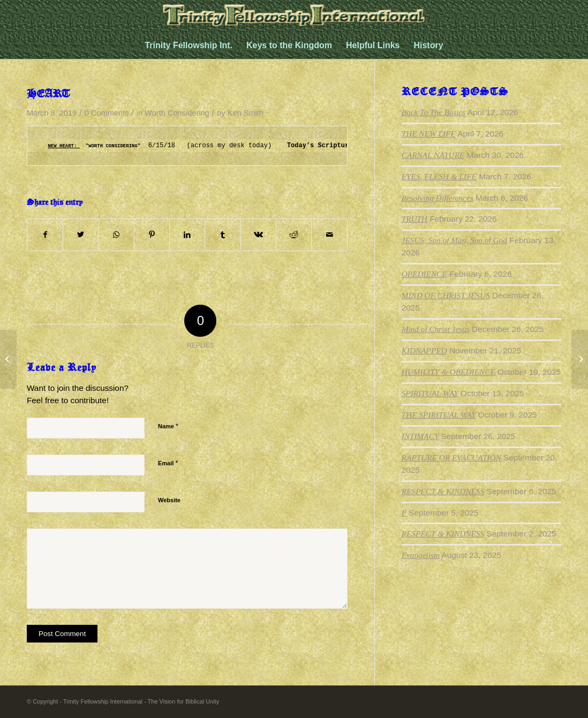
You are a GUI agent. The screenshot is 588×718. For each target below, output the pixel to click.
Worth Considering (177, 113)
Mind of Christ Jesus (436, 329)
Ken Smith (246, 113)
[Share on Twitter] (81, 235)
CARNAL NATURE (433, 155)
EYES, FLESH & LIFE (439, 176)
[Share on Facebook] (45, 235)
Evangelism (421, 555)
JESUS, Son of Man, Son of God (454, 240)
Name (168, 426)
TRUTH (414, 219)
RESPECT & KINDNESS (443, 491)
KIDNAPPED (424, 350)
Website (169, 500)
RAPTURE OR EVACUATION (451, 458)
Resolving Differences (438, 198)
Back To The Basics (434, 112)
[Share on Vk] (258, 235)
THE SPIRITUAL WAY (439, 415)
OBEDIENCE (424, 274)
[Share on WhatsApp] (116, 235)
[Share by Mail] (329, 235)
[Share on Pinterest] (152, 235)
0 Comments (107, 113)
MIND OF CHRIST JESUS (446, 295)
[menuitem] (189, 46)
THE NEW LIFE (429, 134)
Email (168, 463)
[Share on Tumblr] (223, 235)
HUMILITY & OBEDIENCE (448, 372)
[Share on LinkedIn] (187, 235)
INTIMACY (420, 436)
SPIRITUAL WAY (430, 393)
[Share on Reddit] (294, 235)
